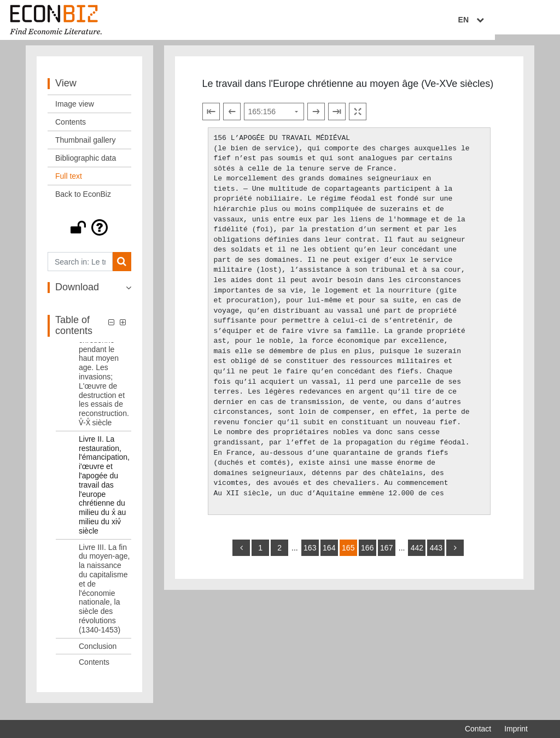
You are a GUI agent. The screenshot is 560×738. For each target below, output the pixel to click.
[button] (89, 234)
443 (436, 554)
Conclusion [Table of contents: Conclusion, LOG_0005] (98, 652)
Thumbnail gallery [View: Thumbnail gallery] (86, 147)
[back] (241, 554)
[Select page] (274, 118)
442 (417, 554)
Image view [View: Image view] (75, 110)
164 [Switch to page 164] (329, 554)
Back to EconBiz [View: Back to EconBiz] (83, 201)
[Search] (122, 268)
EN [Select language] (520, 20)
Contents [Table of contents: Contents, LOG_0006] (94, 669)
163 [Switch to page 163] (310, 554)
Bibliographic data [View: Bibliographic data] (86, 165)
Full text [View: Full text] (69, 183)
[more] (455, 554)
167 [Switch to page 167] (386, 554)
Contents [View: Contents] (71, 128)
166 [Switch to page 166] (367, 554)
